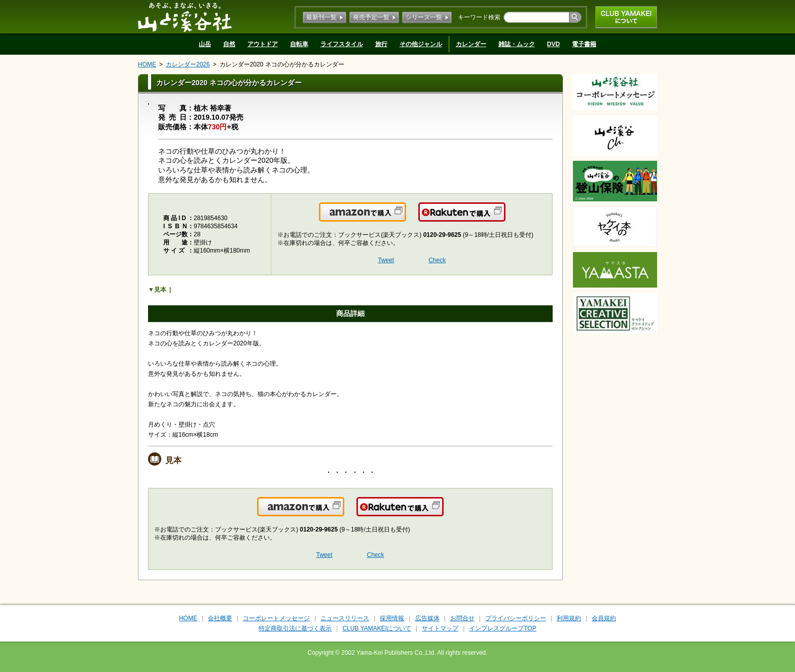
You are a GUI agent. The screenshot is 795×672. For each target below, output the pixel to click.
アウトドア (263, 44)
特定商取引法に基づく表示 (295, 628)
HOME (147, 64)
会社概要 (220, 618)
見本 (160, 290)
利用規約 (569, 618)
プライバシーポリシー (516, 618)
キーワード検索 (479, 17)
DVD (553, 44)
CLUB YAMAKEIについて (626, 17)
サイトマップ (440, 628)
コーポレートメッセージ (276, 618)
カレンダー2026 (188, 64)
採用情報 (392, 618)
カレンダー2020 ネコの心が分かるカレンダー (282, 64)
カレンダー (471, 44)
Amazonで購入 (405, 218)
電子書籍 (584, 44)
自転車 (299, 44)
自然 (229, 44)
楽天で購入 (505, 218)
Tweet (386, 260)
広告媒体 (427, 618)
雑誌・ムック (517, 44)
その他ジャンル (421, 44)
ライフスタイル (342, 44)
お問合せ (462, 618)
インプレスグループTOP (502, 628)
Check (437, 260)
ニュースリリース (345, 618)
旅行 (381, 44)
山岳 (205, 44)
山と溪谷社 (185, 17)
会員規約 (604, 618)
